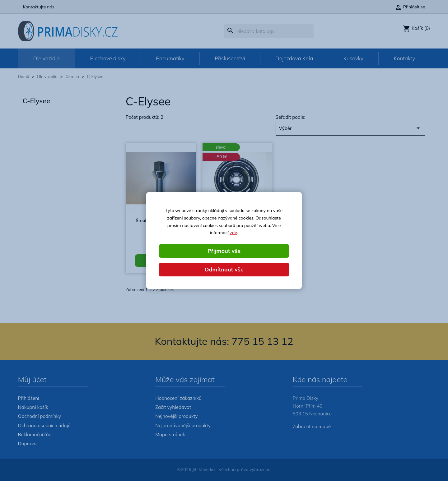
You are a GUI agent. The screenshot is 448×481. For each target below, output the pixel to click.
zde (233, 233)
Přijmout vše (224, 251)
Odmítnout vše (224, 269)
